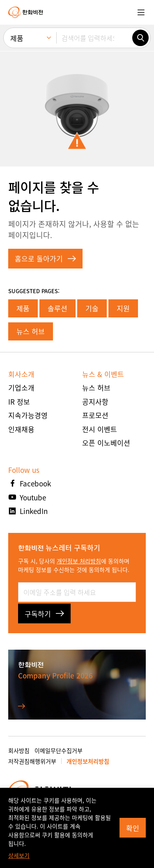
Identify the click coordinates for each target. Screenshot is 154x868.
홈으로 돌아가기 (45, 258)
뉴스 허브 (31, 331)
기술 (92, 308)
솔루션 (57, 308)
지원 (123, 308)
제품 (23, 308)
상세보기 (19, 855)
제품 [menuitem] (17, 38)
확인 (133, 828)
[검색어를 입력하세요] (94, 38)
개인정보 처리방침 (79, 561)
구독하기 (44, 614)
